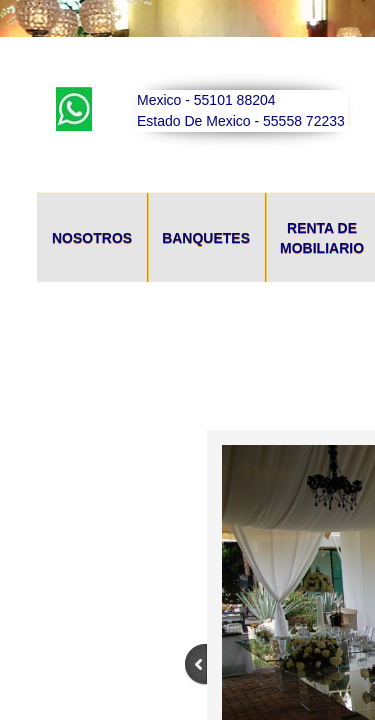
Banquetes (206, 238)
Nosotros (92, 238)
